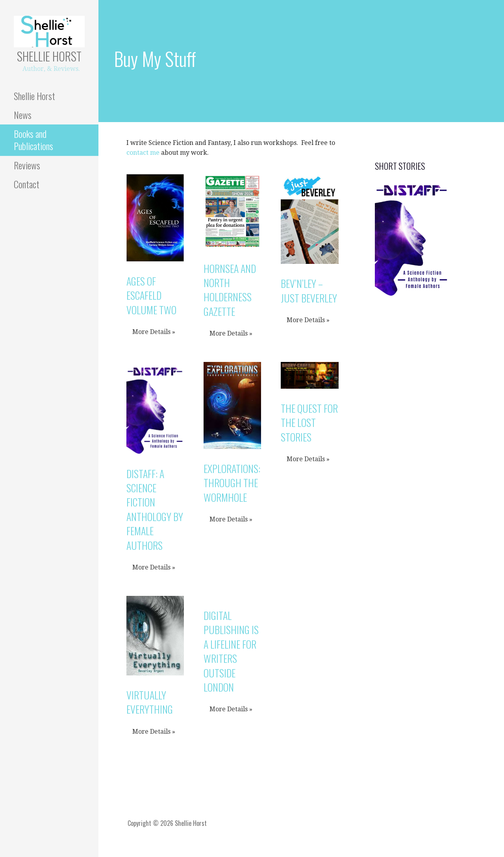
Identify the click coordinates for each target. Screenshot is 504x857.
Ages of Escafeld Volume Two (151, 295)
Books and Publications (33, 140)
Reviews (27, 165)
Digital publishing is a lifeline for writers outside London (231, 651)
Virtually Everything (150, 702)
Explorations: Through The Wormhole (232, 483)
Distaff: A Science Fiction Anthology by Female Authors (155, 509)
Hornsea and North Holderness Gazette (230, 290)
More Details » (154, 332)
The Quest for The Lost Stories (309, 423)
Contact (27, 184)
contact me (143, 153)
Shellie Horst (49, 56)
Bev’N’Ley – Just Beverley (309, 290)
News (23, 115)
